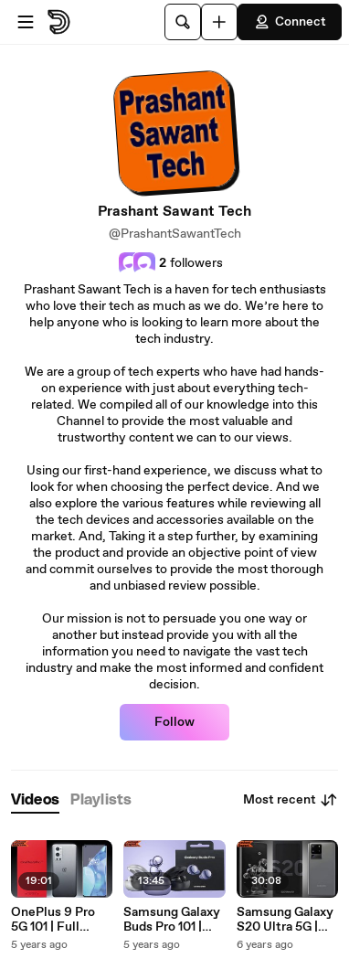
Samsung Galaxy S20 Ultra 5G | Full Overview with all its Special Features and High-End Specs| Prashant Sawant (286, 920)
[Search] (183, 22)
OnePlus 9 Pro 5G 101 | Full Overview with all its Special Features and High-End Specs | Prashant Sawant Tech (62, 920)
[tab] (35, 800)
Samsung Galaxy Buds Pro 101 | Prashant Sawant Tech (173, 920)
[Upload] (219, 22)
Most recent (291, 800)
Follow (174, 722)
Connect (290, 22)
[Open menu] (26, 22)
